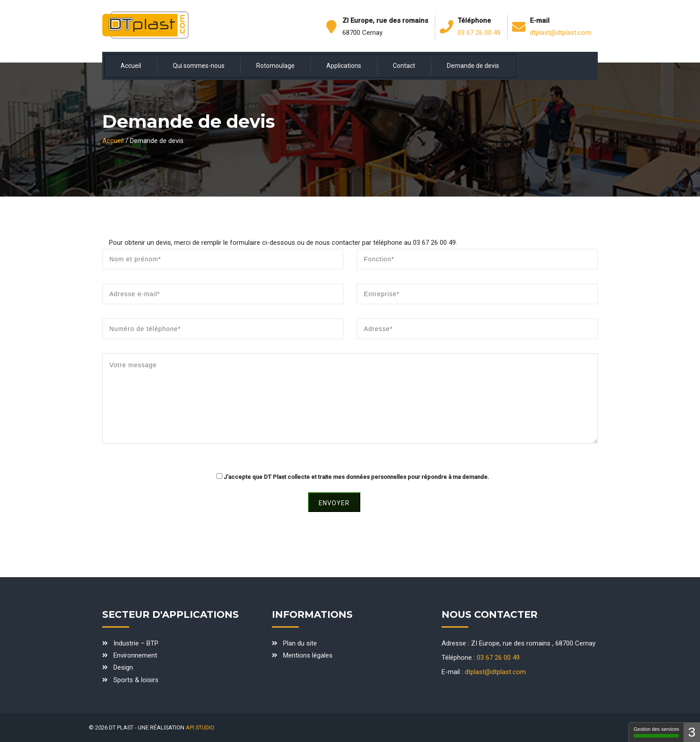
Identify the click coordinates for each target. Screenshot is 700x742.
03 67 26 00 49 (479, 33)
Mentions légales (308, 655)
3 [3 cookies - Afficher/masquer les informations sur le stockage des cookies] (692, 732)
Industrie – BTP (136, 643)
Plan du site (300, 643)
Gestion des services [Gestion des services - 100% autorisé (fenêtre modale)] (656, 732)
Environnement (135, 655)
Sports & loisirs (136, 680)
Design (123, 667)
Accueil (113, 141)
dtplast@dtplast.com (560, 33)
